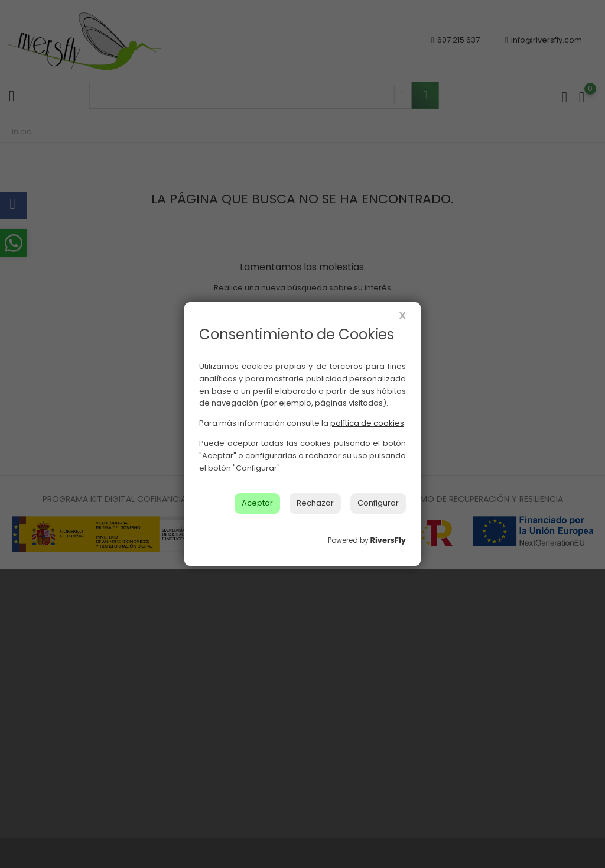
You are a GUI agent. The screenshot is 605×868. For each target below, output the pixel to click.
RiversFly (388, 540)
